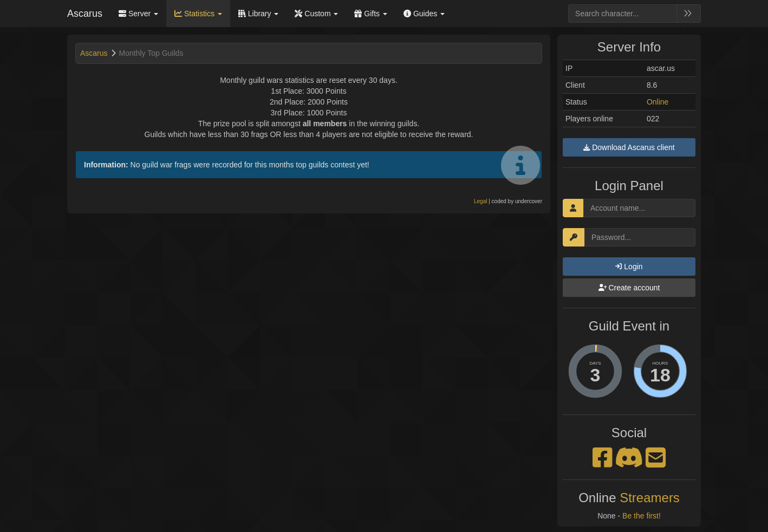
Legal (480, 201)
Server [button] (138, 14)
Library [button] (259, 14)
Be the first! (642, 516)
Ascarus (85, 14)
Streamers (650, 498)
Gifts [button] (371, 14)
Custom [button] (316, 14)
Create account (629, 288)
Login (629, 267)
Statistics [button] (198, 14)
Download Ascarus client (629, 147)
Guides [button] (424, 14)
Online (658, 102)
